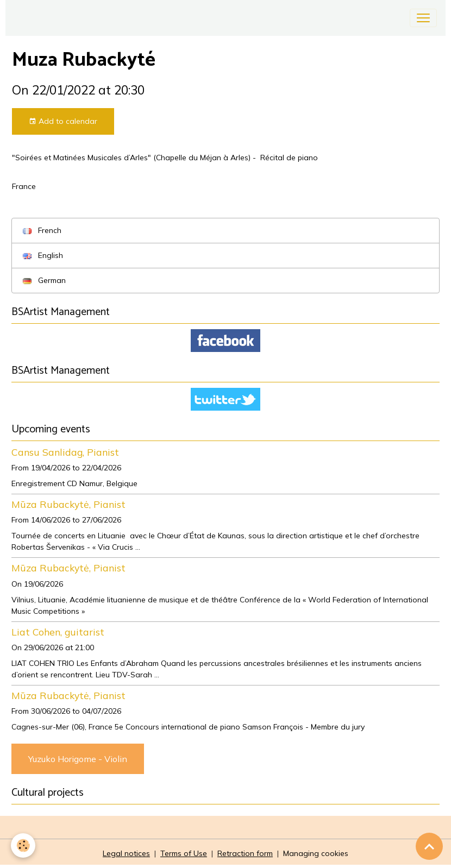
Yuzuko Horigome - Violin (78, 759)
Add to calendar (63, 121)
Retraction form (245, 853)
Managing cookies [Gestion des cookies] (316, 853)
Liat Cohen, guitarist (58, 632)
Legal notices (126, 853)
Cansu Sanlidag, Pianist (65, 452)
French (42, 230)
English (43, 255)
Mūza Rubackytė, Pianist (68, 504)
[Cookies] (23, 845)
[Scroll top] (429, 846)
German (44, 280)
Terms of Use (184, 853)
